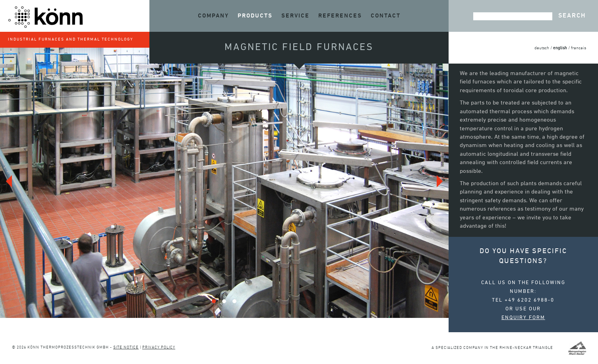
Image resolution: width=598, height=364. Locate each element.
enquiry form (523, 318)
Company (213, 16)
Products (255, 16)
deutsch (542, 48)
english (560, 48)
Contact (386, 16)
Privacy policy (159, 348)
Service (295, 16)
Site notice (126, 348)
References (340, 16)
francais (579, 48)
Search (572, 16)
